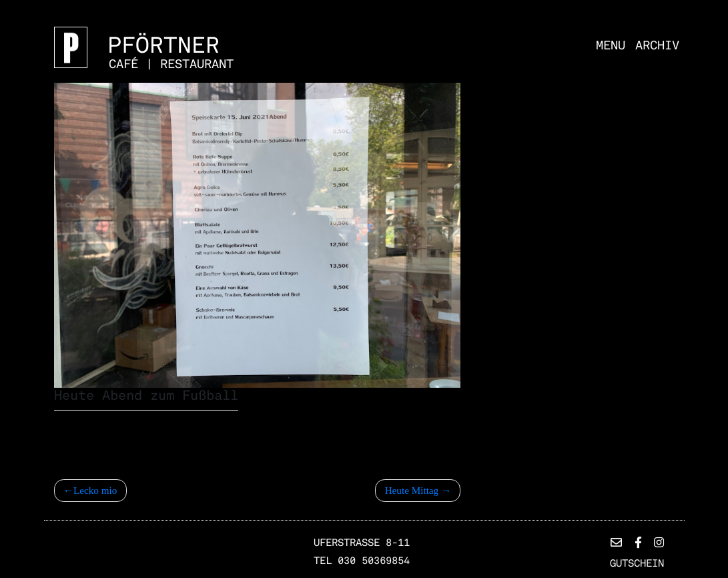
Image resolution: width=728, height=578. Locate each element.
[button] (616, 543)
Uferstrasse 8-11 (362, 543)
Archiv (657, 45)
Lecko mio (95, 490)
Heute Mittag (412, 490)
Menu (611, 45)
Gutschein (637, 563)
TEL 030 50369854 (362, 561)
